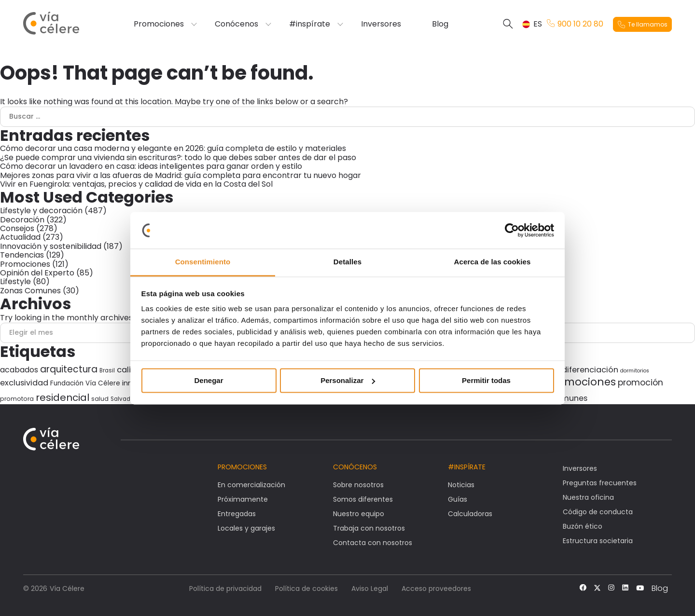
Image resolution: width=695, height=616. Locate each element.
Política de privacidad (225, 589)
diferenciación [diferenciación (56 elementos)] (590, 370)
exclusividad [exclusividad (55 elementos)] (24, 383)
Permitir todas (486, 380)
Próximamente (243, 499)
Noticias (461, 485)
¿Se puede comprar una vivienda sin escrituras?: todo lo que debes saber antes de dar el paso (178, 157)
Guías (458, 499)
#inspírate (310, 24)
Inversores (381, 24)
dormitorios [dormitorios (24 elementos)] (635, 371)
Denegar (208, 380)
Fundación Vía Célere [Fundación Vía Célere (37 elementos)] (85, 383)
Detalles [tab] (347, 262)
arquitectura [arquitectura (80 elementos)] (69, 369)
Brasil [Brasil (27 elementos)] (107, 370)
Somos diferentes (363, 499)
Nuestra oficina (588, 497)
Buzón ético (583, 526)
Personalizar (348, 380)
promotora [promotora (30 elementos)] (17, 399)
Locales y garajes (246, 528)
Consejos (17, 228)
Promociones (159, 24)
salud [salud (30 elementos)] (100, 399)
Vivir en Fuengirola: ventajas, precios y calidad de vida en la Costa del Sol (136, 184)
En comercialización (251, 485)
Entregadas (237, 514)
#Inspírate (467, 467)
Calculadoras (470, 514)
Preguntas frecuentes (600, 483)
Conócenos (236, 24)
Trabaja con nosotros (369, 528)
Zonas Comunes (30, 291)
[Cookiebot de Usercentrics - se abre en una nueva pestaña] (512, 230)
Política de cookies (306, 589)
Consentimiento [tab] (203, 262)
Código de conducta (598, 512)
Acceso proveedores (436, 589)
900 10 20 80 (575, 24)
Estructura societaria (598, 541)
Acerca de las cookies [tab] (493, 262)
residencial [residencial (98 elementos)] (63, 397)
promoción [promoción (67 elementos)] (640, 383)
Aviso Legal (370, 589)
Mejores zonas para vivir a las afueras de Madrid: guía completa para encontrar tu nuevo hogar (181, 175)
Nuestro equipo (359, 514)
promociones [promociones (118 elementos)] (581, 382)
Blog (440, 24)
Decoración (22, 220)
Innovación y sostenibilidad (51, 246)
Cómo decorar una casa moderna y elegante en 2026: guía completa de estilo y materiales (173, 148)
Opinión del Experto (37, 273)
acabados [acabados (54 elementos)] (19, 370)
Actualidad (20, 237)
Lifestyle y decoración (41, 211)
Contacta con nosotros (373, 543)
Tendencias (22, 255)
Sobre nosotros (358, 485)
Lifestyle (15, 281)
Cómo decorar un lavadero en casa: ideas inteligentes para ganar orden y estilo (151, 166)
